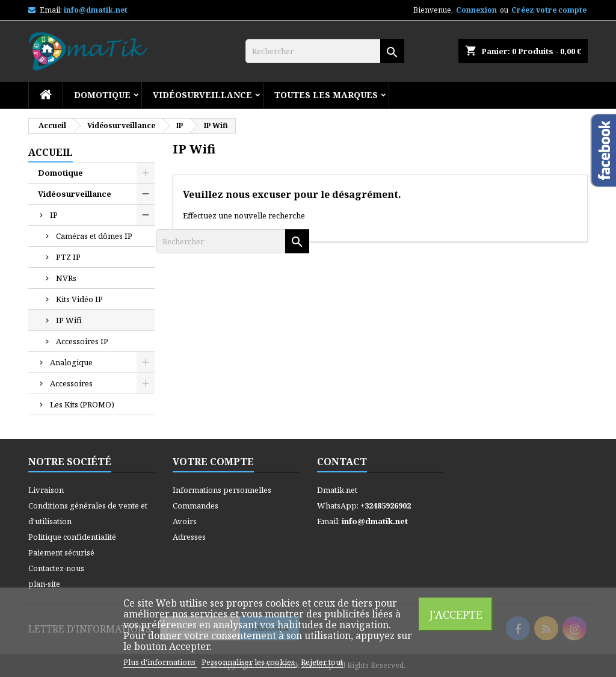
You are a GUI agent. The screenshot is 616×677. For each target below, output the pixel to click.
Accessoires (71, 383)
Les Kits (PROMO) (82, 404)
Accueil (51, 152)
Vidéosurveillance (202, 95)
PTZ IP (68, 257)
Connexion (476, 10)
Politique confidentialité (72, 537)
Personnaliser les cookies (249, 662)
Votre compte (213, 462)
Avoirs (185, 521)
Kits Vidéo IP (79, 299)
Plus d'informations (160, 662)
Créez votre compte (549, 10)
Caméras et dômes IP (94, 236)
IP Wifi (69, 320)
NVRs (66, 278)
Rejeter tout (322, 662)
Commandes (196, 505)
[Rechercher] (325, 51)
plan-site (44, 584)
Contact (342, 462)
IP (54, 215)
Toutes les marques (326, 95)
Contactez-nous (56, 568)
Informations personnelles (222, 490)
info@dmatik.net (96, 10)
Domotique (102, 95)
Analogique (71, 362)
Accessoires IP (82, 341)
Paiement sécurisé (61, 552)
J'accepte (456, 614)
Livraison (46, 490)
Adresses (189, 537)
